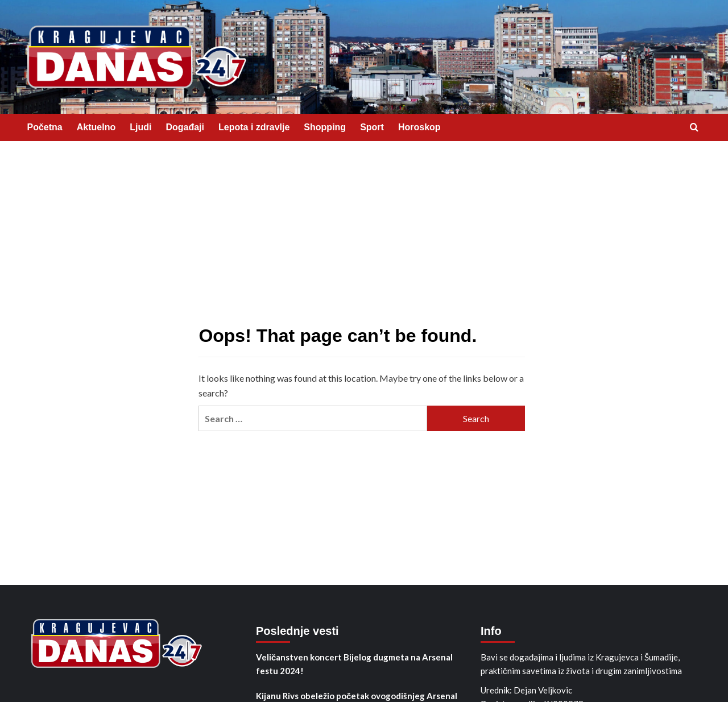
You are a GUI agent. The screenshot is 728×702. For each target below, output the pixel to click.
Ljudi (140, 127)
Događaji (185, 127)
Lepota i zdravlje (254, 127)
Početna (45, 127)
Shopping (325, 127)
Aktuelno (96, 127)
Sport (372, 127)
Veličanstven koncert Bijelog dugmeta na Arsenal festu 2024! (354, 664)
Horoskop (419, 127)
